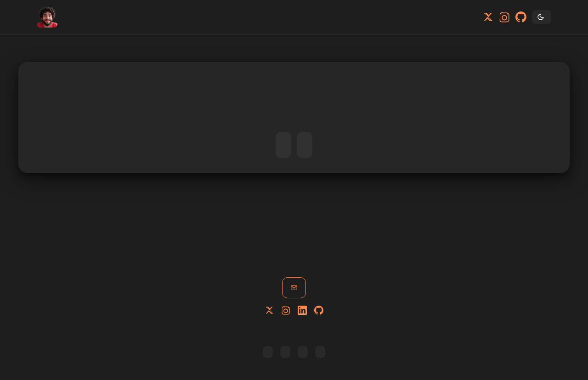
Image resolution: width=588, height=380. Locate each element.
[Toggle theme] (542, 17)
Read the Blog (305, 145)
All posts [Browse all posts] (285, 352)
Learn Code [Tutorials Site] (303, 352)
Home (68, 17)
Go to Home (283, 145)
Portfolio (79, 17)
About (90, 17)
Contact (124, 17)
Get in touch (294, 288)
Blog (102, 17)
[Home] (47, 17)
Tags (113, 17)
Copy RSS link (268, 352)
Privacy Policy (320, 352)
